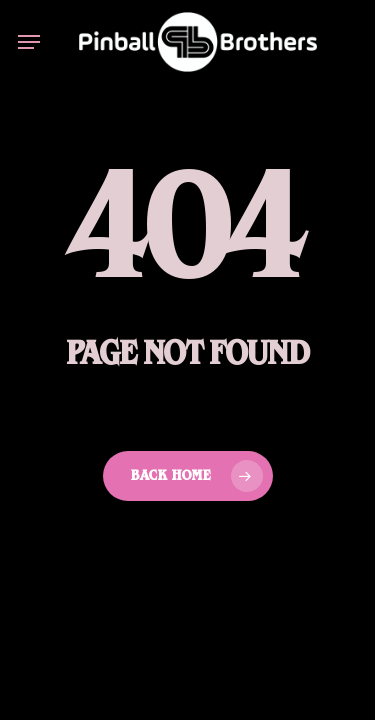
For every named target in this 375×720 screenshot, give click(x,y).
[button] (29, 42)
